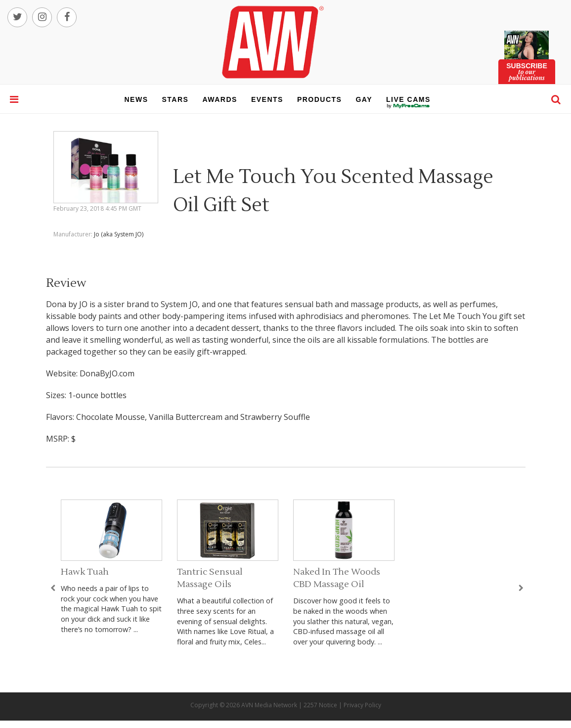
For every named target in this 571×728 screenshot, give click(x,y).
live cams (408, 106)
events (267, 99)
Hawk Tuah (85, 572)
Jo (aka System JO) (119, 234)
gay (364, 99)
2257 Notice (320, 705)
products (320, 99)
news (136, 99)
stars (176, 99)
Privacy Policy (362, 705)
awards (220, 99)
